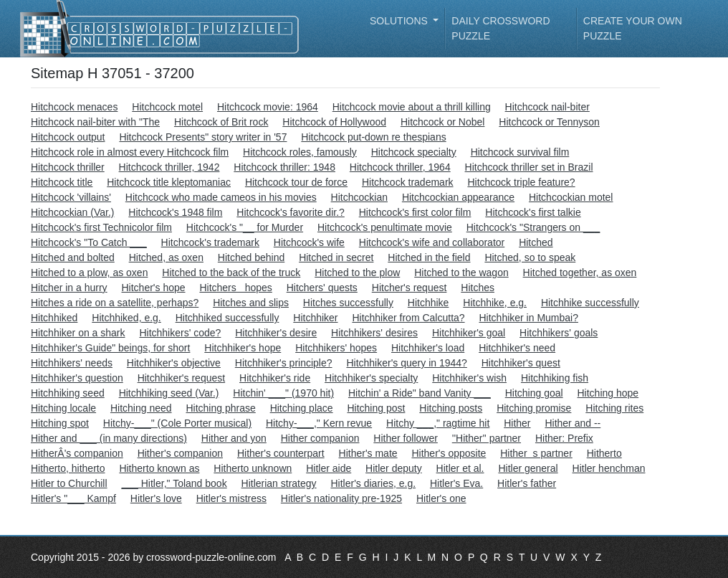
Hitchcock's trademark (210, 242)
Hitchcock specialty (414, 152)
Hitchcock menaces (74, 107)
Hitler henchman (609, 468)
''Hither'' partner (487, 438)
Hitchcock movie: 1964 (268, 107)
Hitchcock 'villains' (71, 197)
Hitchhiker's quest (521, 363)
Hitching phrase (220, 408)
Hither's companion (180, 453)
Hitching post (376, 408)
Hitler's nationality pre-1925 (341, 498)
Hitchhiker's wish (469, 378)
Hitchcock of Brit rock (221, 122)
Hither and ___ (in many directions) (109, 438)
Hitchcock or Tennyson (549, 122)
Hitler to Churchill (69, 483)
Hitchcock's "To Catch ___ (89, 242)
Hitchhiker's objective (174, 363)
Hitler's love (156, 498)
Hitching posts (451, 408)
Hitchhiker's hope (243, 348)
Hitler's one (441, 498)
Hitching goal (534, 393)
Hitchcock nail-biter (547, 107)
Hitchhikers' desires (374, 333)
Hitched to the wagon (461, 273)
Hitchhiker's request (182, 378)
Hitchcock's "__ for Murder (245, 227)
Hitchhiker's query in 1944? (406, 363)
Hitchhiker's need (517, 348)
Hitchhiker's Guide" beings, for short (110, 348)
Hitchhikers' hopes (336, 348)
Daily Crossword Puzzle (500, 28)
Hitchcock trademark (408, 182)
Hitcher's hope (153, 288)
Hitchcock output (68, 137)
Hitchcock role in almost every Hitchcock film (130, 152)
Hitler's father (527, 483)
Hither (517, 423)
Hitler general (528, 468)
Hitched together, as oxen (580, 273)
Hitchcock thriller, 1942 (169, 167)
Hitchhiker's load (428, 348)
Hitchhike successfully (590, 303)
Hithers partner (536, 453)
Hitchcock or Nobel (443, 122)
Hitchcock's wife (309, 242)
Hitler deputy (394, 468)
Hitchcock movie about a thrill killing (412, 107)
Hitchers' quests (322, 288)
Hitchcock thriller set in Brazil (529, 167)
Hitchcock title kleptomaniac (169, 182)
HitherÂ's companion (77, 453)
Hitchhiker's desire (276, 333)
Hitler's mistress (231, 498)
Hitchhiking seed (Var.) (169, 393)
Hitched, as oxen (166, 257)
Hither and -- (573, 423)
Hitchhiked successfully (227, 318)
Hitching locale (63, 408)
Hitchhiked (54, 318)
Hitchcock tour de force (296, 182)
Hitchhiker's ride (275, 378)
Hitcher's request (409, 288)
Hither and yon (234, 438)
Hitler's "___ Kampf (73, 498)
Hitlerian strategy (279, 483)
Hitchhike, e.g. (495, 303)
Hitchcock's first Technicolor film (101, 227)
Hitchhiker (315, 318)
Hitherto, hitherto (68, 468)
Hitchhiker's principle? (284, 363)
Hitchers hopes (235, 288)
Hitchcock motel (167, 107)
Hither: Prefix (564, 438)
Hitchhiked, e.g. (126, 318)
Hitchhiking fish (555, 378)
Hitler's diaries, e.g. (373, 483)
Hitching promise (534, 408)
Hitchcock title (62, 182)
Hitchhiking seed (68, 393)
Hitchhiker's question (77, 378)
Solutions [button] (400, 21)
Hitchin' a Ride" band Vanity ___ (420, 393)
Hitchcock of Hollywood (334, 122)
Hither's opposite (449, 453)
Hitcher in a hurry (69, 288)
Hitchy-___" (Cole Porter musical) (177, 423)
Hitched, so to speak (530, 257)
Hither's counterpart (281, 453)
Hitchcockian (359, 197)
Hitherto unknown (253, 468)
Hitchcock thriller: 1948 (284, 167)
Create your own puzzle (633, 28)
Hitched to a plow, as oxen (89, 273)
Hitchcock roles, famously (300, 152)
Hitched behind (251, 257)
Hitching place (302, 408)
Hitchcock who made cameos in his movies (221, 197)
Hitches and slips (251, 303)
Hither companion (320, 438)
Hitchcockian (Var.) (72, 212)
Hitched (536, 242)
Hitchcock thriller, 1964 (400, 167)
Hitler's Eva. (456, 483)
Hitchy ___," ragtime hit (438, 423)
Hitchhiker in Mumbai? (528, 318)
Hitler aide (329, 468)
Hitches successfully (348, 303)
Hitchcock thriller (68, 167)
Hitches (478, 288)
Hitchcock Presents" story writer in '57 (203, 137)
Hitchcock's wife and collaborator (432, 242)
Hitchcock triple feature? (521, 182)
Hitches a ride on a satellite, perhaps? (115, 303)
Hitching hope (608, 393)
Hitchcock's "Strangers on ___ (533, 227)
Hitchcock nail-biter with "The (95, 122)
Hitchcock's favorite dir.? (291, 212)
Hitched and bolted (73, 257)
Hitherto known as (159, 468)
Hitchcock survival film (520, 152)
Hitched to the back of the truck (231, 273)
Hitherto (604, 453)
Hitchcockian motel (571, 197)
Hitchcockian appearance (458, 197)
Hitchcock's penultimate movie (385, 227)
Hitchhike (428, 303)
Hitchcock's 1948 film (175, 212)
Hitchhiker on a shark (78, 333)
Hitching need (141, 408)
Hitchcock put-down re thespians (373, 137)
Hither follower (405, 438)
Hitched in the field (429, 257)
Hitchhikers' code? (180, 333)
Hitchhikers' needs (72, 363)
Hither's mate (368, 453)
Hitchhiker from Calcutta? (408, 318)
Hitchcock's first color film (415, 212)
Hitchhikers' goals (559, 333)
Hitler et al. (460, 468)
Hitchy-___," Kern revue (319, 423)
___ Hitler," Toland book (174, 483)
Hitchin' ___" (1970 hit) (283, 393)
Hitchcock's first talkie (533, 212)
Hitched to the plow (357, 273)
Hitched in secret (336, 257)
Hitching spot (60, 423)
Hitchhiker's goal (469, 333)
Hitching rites (614, 408)
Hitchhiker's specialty (371, 378)
